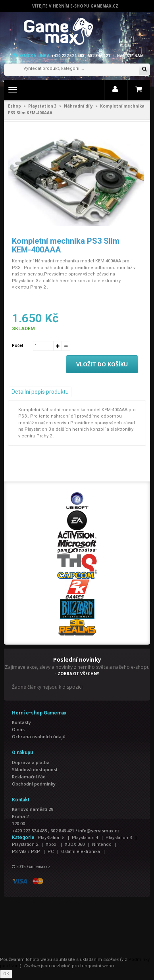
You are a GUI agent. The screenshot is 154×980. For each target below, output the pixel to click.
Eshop (14, 106)
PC (51, 852)
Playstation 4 (85, 838)
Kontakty (21, 722)
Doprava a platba (31, 762)
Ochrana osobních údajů (39, 736)
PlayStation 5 (51, 838)
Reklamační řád (29, 777)
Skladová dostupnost (35, 769)
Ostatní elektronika (81, 852)
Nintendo (102, 844)
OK (6, 974)
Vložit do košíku (102, 364)
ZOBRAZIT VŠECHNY (78, 674)
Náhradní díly (78, 106)
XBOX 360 (75, 844)
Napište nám (130, 56)
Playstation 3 (42, 106)
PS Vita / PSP (26, 852)
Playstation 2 (25, 844)
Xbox (51, 844)
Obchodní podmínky (34, 784)
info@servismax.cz (99, 831)
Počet (17, 346)
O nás (18, 729)
